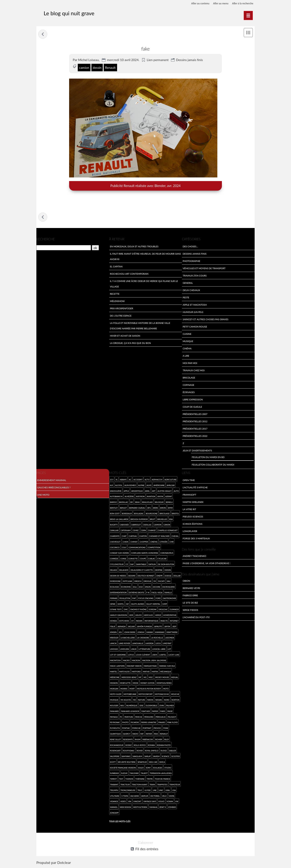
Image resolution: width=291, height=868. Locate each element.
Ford (158, 599)
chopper (144, 542)
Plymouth (115, 728)
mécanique (166, 672)
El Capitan (116, 267)
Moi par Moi (190, 363)
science (166, 757)
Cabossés (124, 525)
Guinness (174, 610)
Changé (152, 531)
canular (114, 531)
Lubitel (163, 655)
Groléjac (163, 610)
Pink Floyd (173, 723)
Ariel (147, 491)
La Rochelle (157, 638)
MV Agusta (126, 700)
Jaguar (131, 627)
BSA (171, 520)
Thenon (129, 780)
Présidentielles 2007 (195, 414)
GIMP (165, 604)
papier (155, 712)
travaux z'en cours (194, 276)
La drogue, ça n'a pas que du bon (130, 343)
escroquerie (168, 588)
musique (114, 700)
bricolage (165, 514)
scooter (176, 757)
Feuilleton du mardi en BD (208, 457)
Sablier (172, 751)
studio (168, 768)
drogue (148, 582)
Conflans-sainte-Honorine (145, 554)
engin (148, 588)
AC (130, 480)
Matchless (124, 672)
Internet (174, 621)
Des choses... (190, 247)
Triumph (114, 791)
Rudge (164, 751)
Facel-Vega (157, 593)
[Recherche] (64, 248)
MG (145, 678)
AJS (112, 486)
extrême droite (136, 593)
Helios (138, 616)
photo (125, 723)
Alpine (141, 486)
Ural (168, 791)
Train (152, 785)
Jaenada (121, 627)
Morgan (114, 689)
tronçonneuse (128, 791)
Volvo (161, 802)
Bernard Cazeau (137, 508)
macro (126, 661)
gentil (121, 604)
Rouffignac (129, 751)
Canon (167, 525)
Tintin (150, 780)
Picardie (135, 723)
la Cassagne (143, 638)
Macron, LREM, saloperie (154, 661)
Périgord (149, 717)
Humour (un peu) (193, 312)
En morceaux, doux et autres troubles (134, 247)
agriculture (171, 480)
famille (168, 593)
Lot (169, 649)
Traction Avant (140, 785)
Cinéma (187, 349)
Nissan (158, 700)
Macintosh (115, 661)
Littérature (144, 649)
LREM (154, 655)
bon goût (115, 514)
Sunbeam (114, 774)
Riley (167, 740)
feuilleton (125, 599)
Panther (146, 712)
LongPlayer (190, 531)
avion (160, 497)
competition (154, 548)
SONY (148, 768)
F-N (148, 593)
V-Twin (125, 796)
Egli (135, 588)
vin (130, 802)
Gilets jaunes (137, 604)
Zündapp (114, 813)
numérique (132, 706)
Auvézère (129, 497)
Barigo (113, 503)
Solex (141, 768)
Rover (140, 751)
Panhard (114, 712)
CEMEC (136, 531)
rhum (138, 740)
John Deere (130, 633)
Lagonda (170, 638)
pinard (162, 723)
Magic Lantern (117, 667)
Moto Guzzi (116, 695)
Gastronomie (169, 599)
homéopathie (170, 616)
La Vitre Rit (189, 510)
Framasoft (189, 495)
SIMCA (162, 762)
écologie (114, 588)
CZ (127, 565)
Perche (139, 717)
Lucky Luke (174, 655)
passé (170, 712)
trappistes (162, 785)
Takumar (134, 774)
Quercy (127, 734)
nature (142, 700)
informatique (151, 621)
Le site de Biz (190, 603)
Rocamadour (117, 746)
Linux (134, 649)
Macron (136, 661)
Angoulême (116, 491)
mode (136, 683)
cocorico (115, 548)
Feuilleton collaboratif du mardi (213, 465)
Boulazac (139, 514)
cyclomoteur (117, 565)
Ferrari (114, 599)
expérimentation (118, 593)
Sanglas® (137, 757)
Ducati (161, 582)
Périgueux (161, 717)
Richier (159, 740)
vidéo (123, 802)
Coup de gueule (192, 407)
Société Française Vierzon (123, 768)
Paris (163, 712)
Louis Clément (143, 655)
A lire (186, 356)
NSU (122, 706)
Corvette (133, 559)
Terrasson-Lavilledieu (161, 774)
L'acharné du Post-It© (196, 618)
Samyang (126, 757)
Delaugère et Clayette (142, 570)
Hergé (158, 616)
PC (121, 717)
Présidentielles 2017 (195, 429)
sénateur (142, 762)
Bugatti (114, 525)
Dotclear (64, 863)
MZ (134, 700)
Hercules (148, 616)
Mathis (146, 672)
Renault (110, 68)
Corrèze (114, 559)
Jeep (174, 627)
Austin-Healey (165, 491)
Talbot (144, 774)
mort (132, 689)
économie (126, 588)
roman (151, 746)
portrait (147, 728)
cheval (175, 536)
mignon (114, 683)
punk (166, 728)
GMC (126, 610)
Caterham (126, 531)
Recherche (46, 240)
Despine (159, 570)
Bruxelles (162, 520)
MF (140, 678)
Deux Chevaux (191, 291)
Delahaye (124, 570)
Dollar (177, 576)
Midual (174, 678)
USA (174, 791)
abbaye (123, 480)
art (154, 491)
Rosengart (115, 751)
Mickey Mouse (162, 678)
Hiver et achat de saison (125, 336)
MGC (151, 678)
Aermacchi (157, 480)
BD (132, 503)
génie (113, 604)
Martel (114, 672)
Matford (136, 672)
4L (117, 480)
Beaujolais (147, 503)
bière (156, 508)
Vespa (171, 796)
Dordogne (115, 582)
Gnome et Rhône (138, 610)
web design (125, 808)
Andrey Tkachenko (194, 556)
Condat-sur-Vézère (119, 554)
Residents (128, 740)
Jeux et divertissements (197, 451)
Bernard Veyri (191, 588)
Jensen (113, 633)
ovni (162, 706)
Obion (186, 581)
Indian (139, 621)
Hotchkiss (124, 621)
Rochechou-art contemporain (129, 274)
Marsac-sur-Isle (167, 667)
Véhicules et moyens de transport (204, 269)
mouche (175, 695)
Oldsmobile (151, 706)
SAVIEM (156, 757)
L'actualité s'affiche (195, 488)
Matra (155, 672)
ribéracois (148, 740)
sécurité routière (127, 762)
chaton (143, 536)
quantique (115, 734)
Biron (163, 508)
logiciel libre (159, 649)
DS (155, 582)
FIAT (134, 599)
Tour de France (163, 780)
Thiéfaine (140, 780)
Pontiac (126, 728)
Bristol (176, 514)
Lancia (113, 644)
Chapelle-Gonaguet (168, 531)
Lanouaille (138, 644)
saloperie (115, 757)
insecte (164, 621)
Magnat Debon (134, 667)
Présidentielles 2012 (195, 422)
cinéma (154, 542)
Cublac (152, 559)
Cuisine (187, 334)
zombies (172, 808)
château (133, 536)
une (155, 791)
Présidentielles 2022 (195, 436)
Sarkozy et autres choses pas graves (205, 320)
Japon (167, 627)
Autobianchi (116, 497)
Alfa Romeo (130, 486)
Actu (147, 480)
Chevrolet (115, 542)
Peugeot (172, 717)
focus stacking (146, 599)
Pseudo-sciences (193, 517)
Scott (113, 762)
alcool (119, 486)
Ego (141, 588)
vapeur (144, 796)
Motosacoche (162, 695)
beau (137, 503)
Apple (126, 491)
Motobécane (130, 695)
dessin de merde (118, 576)
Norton (175, 700)
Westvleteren (140, 808)
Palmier (170, 706)
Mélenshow (117, 301)
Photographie (191, 261)
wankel (114, 808)
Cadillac (147, 525)
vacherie (135, 796)
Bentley (114, 508)
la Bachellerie (128, 638)
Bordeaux (127, 514)
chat (124, 536)
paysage (114, 717)
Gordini (153, 610)
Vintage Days (150, 802)
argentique (137, 491)
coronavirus (167, 554)
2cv (112, 480)
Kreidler (114, 638)
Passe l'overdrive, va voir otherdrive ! (206, 564)
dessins (132, 576)
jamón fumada (144, 627)
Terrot (113, 780)
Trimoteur (175, 785)
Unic (161, 791)
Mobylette (125, 683)
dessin (97, 68)
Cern (144, 531)
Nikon (150, 700)
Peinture (129, 717)
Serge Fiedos (190, 610)
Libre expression (193, 400)
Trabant (114, 785)
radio (135, 734)
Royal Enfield (152, 751)
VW (177, 802)
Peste (186, 298)
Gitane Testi (116, 610)
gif (127, 604)
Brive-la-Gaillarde (119, 520)
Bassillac (123, 503)
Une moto (43, 495)
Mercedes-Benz (129, 678)
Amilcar (171, 486)
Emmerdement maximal (51, 480)
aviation (151, 497)
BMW (170, 508)
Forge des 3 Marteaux (196, 539)
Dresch (138, 582)
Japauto (158, 627)
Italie (113, 627)
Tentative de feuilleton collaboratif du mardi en (43, 34)
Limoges (114, 649)
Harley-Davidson (119, 616)
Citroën (163, 542)
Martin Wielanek (193, 502)
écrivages (189, 393)
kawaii (150, 633)
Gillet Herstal (153, 604)
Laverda (149, 644)
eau (169, 582)
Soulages (158, 768)
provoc (157, 728)
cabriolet (136, 525)
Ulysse (147, 791)
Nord (167, 700)
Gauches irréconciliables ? (54, 488)
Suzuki (124, 774)
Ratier (149, 734)
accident (138, 480)
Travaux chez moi (193, 371)
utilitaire (115, 796)
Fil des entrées (147, 850)
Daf (132, 565)
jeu (120, 633)
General (188, 283)
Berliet (124, 508)
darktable (141, 565)
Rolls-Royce (140, 746)
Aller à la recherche (242, 3)
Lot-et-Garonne (118, 655)
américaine (159, 486)
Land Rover (124, 644)
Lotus (131, 655)
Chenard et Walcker (159, 536)
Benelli (169, 503)
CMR (172, 542)
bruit (152, 520)
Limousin (124, 649)
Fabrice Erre (190, 596)
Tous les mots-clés (120, 822)
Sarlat (148, 757)
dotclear (127, 582)
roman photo (164, 746)
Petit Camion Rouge (195, 327)
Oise (141, 706)
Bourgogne (152, 514)
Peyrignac (115, 723)
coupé (143, 559)
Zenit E (163, 808)
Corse (123, 559)
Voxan (170, 802)
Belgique (159, 503)
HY (132, 621)
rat (142, 734)
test (121, 780)
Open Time (189, 480)
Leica (158, 644)
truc (140, 791)
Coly (124, 548)
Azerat (169, 497)
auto (176, 491)
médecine (115, 678)
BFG (149, 508)
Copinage (188, 385)
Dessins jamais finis (189, 60)
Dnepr (159, 576)
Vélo (164, 796)
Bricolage (189, 378)
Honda (113, 621)
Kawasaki (160, 633)
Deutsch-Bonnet (146, 576)
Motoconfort (146, 695)
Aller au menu (218, 3)
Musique (188, 342)
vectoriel (155, 796)
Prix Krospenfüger (121, 309)
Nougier (114, 706)
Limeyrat (167, 644)
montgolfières (164, 683)
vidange (114, 802)
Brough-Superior (139, 520)
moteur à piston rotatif (149, 689)
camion (84, 68)
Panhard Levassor (130, 712)
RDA (156, 734)
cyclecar (162, 559)
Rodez (129, 746)
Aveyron (140, 497)
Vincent (137, 802)
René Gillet (115, 740)
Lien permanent (158, 60)
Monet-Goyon (147, 683)
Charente (115, 536)
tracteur (125, 785)
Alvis (149, 486)
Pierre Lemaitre (149, 723)
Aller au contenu (196, 3)
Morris (124, 689)
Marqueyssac (150, 667)
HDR (131, 616)
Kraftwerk (172, 633)
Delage (114, 570)
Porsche (137, 728)
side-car (153, 762)
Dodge (168, 576)
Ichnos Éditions (192, 524)
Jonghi (141, 633)
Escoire (156, 588)
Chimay (134, 542)
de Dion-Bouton (166, 565)
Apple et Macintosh (195, 305)
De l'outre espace (121, 316)
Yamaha (153, 808)
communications (137, 548)
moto (166, 689)
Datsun (152, 565)
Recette (115, 294)
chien (125, 542)
